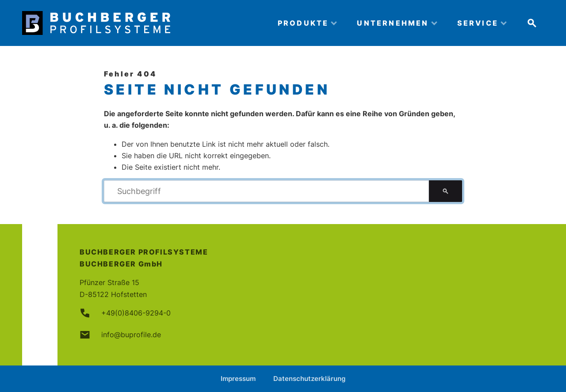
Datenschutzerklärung (309, 379)
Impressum (238, 379)
